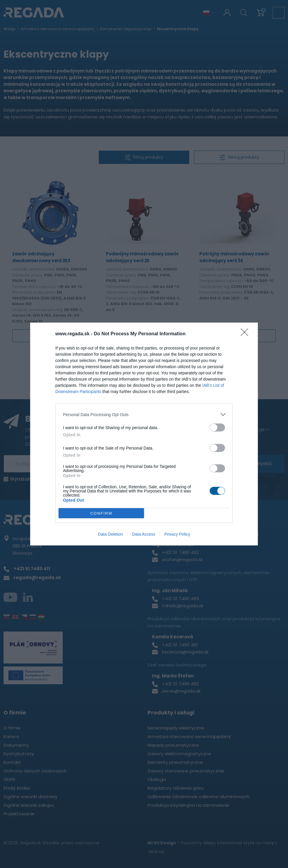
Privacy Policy (177, 534)
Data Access (144, 534)
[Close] (246, 334)
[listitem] (144, 414)
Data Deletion (110, 534)
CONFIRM (101, 513)
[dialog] (144, 434)
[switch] (217, 427)
